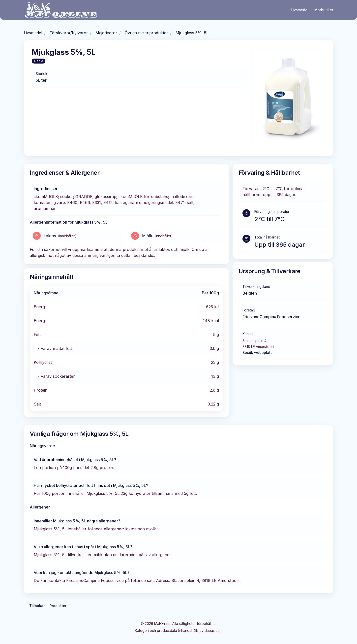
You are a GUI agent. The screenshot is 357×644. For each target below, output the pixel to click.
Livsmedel (300, 10)
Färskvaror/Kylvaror (69, 33)
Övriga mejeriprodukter (146, 33)
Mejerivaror (106, 33)
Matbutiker (324, 10)
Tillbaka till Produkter (45, 606)
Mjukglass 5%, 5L (192, 33)
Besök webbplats (257, 353)
